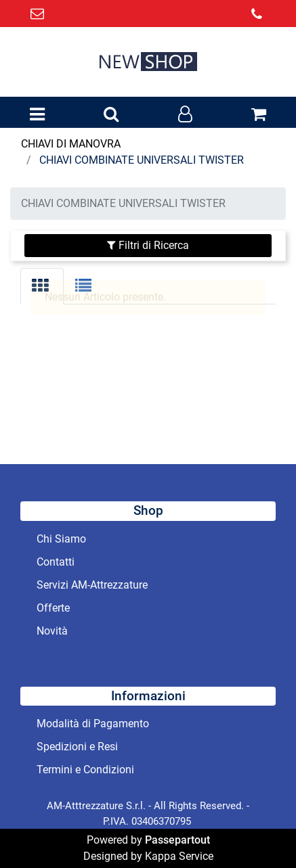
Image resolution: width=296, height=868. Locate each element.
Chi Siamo (61, 539)
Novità (52, 631)
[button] (111, 115)
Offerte (53, 608)
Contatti (56, 562)
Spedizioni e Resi (77, 747)
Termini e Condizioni (85, 770)
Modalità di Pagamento (93, 724)
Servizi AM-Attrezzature (92, 585)
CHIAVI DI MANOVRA (71, 144)
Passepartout (177, 840)
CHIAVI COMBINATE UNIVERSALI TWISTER (142, 160)
